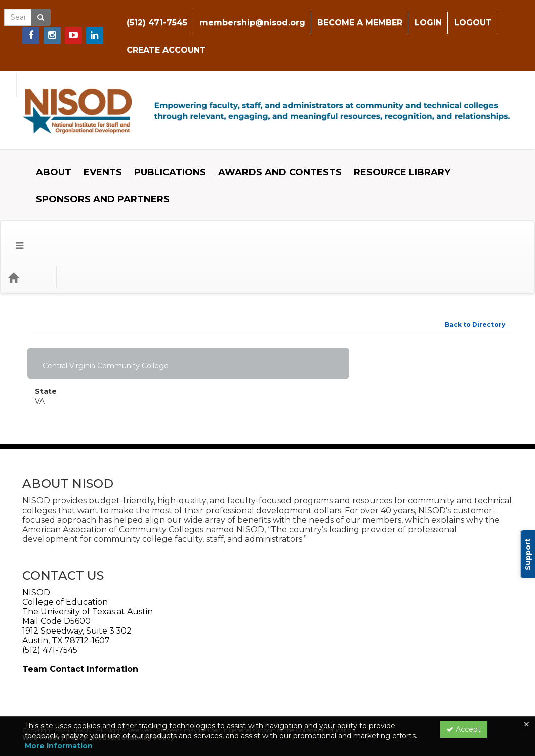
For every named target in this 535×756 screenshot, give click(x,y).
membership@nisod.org (237, 15)
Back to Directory (475, 254)
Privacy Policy (119, 702)
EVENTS (95, 149)
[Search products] (404, 206)
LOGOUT (458, 15)
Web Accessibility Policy (133, 667)
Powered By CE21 (59, 712)
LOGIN (413, 15)
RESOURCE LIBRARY (395, 149)
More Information (59, 746)
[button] (12, 206)
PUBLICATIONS (162, 149)
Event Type (76, 206)
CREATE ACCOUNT (151, 42)
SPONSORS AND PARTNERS (95, 177)
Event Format (142, 206)
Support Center (55, 702)
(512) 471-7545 (142, 15)
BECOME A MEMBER (345, 15)
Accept (464, 729)
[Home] (28, 206)
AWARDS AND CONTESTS (272, 149)
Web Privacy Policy (54, 667)
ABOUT (46, 149)
